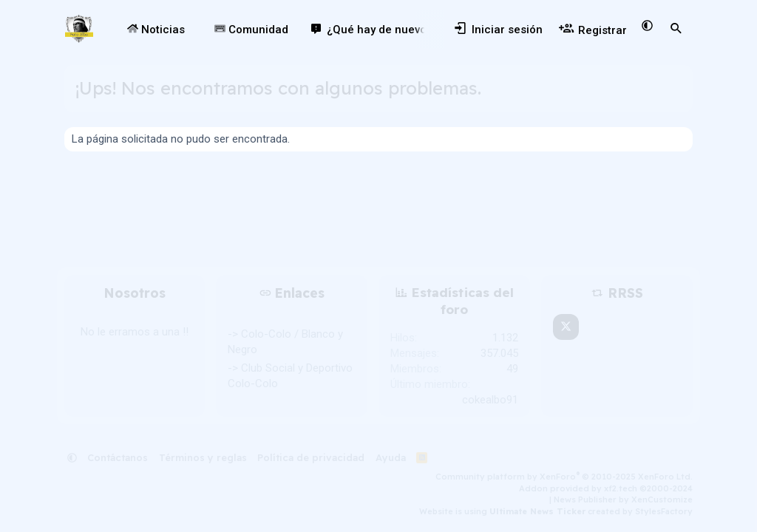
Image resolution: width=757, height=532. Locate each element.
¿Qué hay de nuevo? (380, 30)
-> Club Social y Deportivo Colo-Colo (290, 376)
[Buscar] (676, 29)
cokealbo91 (490, 400)
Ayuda (391, 457)
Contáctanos (118, 457)
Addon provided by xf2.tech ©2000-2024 (606, 488)
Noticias (156, 30)
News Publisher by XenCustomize (623, 499)
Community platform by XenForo (564, 477)
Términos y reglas (203, 457)
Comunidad (251, 30)
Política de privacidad (311, 457)
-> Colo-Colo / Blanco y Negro (285, 342)
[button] (195, 30)
